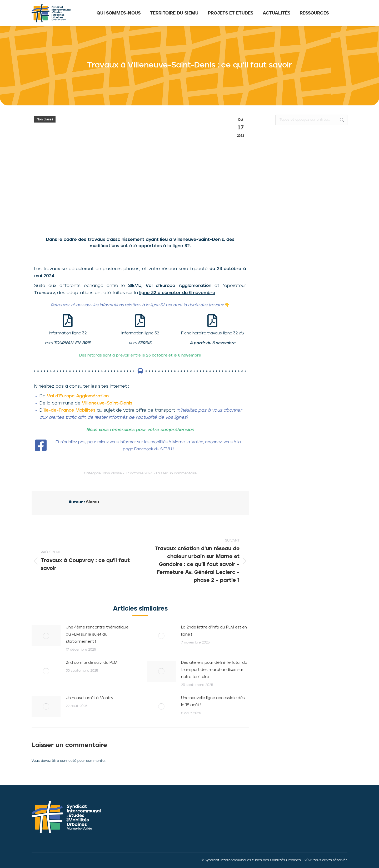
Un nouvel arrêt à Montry (89, 698)
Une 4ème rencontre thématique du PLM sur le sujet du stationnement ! (97, 635)
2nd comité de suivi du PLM (92, 663)
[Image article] (46, 636)
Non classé (45, 119)
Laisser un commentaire (176, 473)
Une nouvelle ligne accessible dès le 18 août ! (213, 702)
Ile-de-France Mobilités (70, 410)
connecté (68, 761)
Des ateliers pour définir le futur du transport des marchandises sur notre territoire (214, 670)
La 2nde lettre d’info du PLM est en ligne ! (214, 631)
